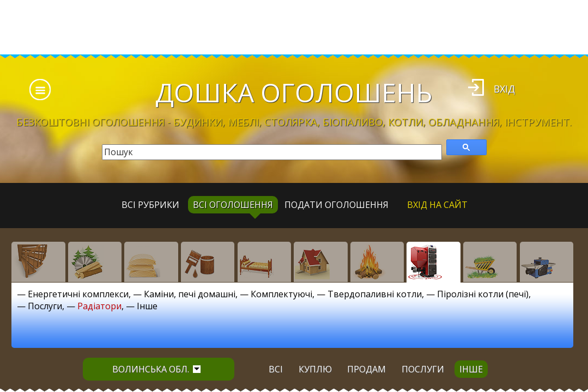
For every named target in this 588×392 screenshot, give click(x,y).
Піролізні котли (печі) (483, 294)
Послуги (45, 306)
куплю (315, 369)
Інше (147, 306)
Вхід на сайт (437, 205)
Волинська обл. (156, 369)
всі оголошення (233, 205)
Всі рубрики (150, 205)
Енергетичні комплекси (78, 294)
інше (471, 369)
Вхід (504, 89)
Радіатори (99, 306)
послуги (423, 369)
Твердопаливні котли (375, 294)
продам (366, 369)
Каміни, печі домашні (190, 294)
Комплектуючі (281, 294)
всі (276, 369)
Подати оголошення (337, 205)
